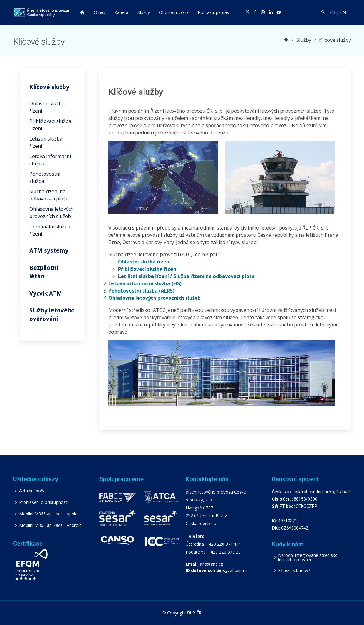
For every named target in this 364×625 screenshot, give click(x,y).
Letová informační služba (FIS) (145, 283)
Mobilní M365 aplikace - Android (50, 525)
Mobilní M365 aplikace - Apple (48, 514)
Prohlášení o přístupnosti (44, 502)
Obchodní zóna (174, 12)
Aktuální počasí (34, 491)
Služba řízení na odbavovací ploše (214, 276)
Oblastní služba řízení (144, 262)
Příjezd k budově (294, 570)
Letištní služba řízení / (145, 276)
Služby (144, 12)
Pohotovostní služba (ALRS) (141, 291)
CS (333, 12)
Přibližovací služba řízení (148, 269)
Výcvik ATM (46, 293)
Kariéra (121, 12)
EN (343, 12)
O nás (100, 12)
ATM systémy (49, 250)
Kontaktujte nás (213, 12)
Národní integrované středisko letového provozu (308, 557)
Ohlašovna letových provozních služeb (155, 298)
